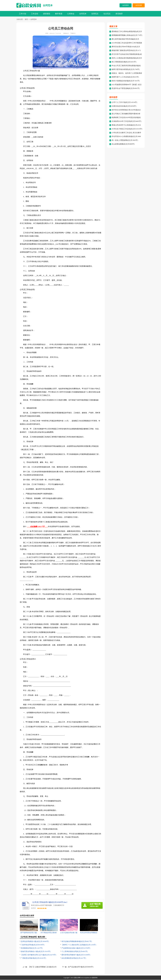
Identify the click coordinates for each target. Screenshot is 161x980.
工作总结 (35, 14)
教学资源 (59, 14)
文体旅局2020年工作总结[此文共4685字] (127, 121)
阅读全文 (66, 34)
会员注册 (139, 5)
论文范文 (107, 14)
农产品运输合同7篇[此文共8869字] (81, 967)
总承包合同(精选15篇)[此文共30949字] (35, 942)
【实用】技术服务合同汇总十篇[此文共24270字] (38, 955)
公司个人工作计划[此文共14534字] (125, 103)
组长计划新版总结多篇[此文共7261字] (126, 81)
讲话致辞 (119, 14)
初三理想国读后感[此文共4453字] (124, 62)
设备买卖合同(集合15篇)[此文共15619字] (36, 952)
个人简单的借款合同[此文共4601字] (75, 952)
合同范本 (48, 5)
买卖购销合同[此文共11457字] (32, 948)
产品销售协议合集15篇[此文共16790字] (76, 948)
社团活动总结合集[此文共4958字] (124, 106)
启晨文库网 (77, 978)
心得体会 (71, 14)
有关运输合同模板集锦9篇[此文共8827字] (77, 942)
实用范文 (95, 14)
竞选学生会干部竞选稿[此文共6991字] (126, 89)
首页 (26, 20)
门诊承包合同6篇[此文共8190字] (33, 945)
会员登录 (126, 5)
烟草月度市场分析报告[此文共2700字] (126, 70)
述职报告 (47, 14)
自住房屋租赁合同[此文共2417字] (74, 958)
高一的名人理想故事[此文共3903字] (125, 140)
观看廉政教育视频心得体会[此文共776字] (127, 35)
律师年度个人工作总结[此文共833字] (125, 77)
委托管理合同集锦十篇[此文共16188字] (76, 955)
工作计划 (22, 14)
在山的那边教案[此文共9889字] (123, 144)
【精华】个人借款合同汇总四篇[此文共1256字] (79, 945)
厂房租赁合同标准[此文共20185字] (33, 958)
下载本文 (73, 34)
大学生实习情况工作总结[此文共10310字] (127, 129)
